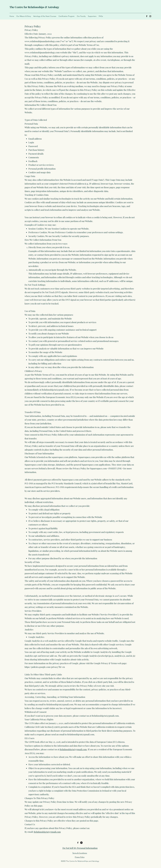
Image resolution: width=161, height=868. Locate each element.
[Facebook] (147, 16)
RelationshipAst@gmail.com (55, 390)
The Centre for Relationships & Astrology (34, 7)
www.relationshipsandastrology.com (42, 41)
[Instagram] (150, 16)
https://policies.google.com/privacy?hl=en (45, 667)
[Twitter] (81, 843)
